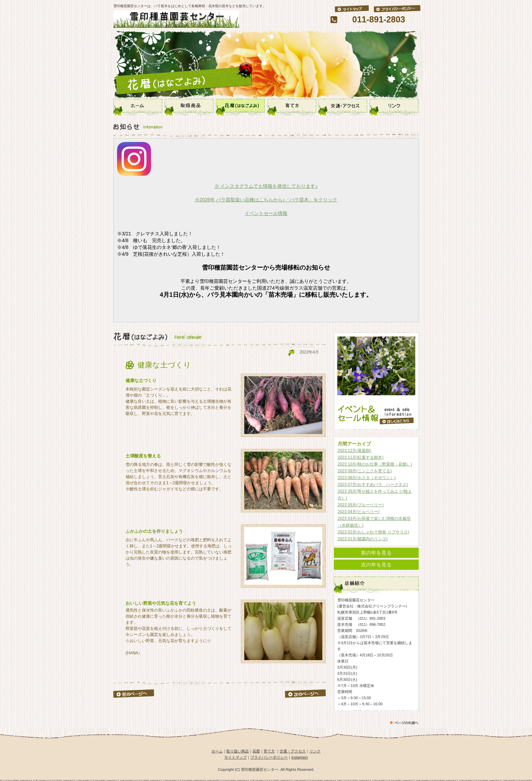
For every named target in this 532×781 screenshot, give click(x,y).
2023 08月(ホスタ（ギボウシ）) (367, 478)
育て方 (269, 751)
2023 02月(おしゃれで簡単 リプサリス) (373, 532)
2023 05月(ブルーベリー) (360, 505)
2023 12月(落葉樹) (354, 451)
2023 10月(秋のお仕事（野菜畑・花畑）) (375, 464)
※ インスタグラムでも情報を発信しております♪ (266, 186)
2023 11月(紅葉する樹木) (360, 457)
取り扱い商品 (237, 751)
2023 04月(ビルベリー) (358, 512)
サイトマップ (235, 757)
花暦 (256, 751)
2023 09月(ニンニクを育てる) (365, 471)
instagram (300, 757)
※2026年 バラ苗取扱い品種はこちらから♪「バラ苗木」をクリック (266, 200)
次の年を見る (376, 565)
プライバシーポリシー (269, 757)
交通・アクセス (293, 751)
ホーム (217, 751)
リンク (315, 751)
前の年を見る (376, 553)
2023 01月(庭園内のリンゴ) (363, 539)
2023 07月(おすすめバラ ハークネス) (373, 485)
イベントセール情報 (266, 213)
